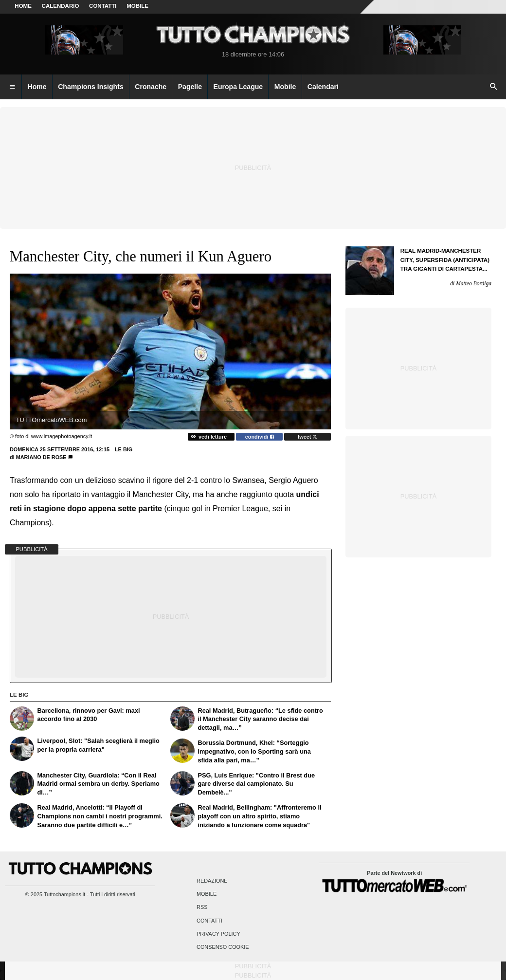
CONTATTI (103, 6)
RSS (202, 907)
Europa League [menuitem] (238, 87)
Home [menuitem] (37, 87)
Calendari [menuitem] (323, 87)
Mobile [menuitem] (285, 87)
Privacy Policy (218, 934)
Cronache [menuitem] (151, 87)
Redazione (212, 881)
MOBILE (137, 6)
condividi (260, 437)
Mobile (207, 894)
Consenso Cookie (223, 947)
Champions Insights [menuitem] (91, 87)
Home (23, 6)
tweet (308, 437)
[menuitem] (12, 87)
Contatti (209, 921)
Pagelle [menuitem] (190, 87)
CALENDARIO (61, 6)
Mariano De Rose (41, 457)
